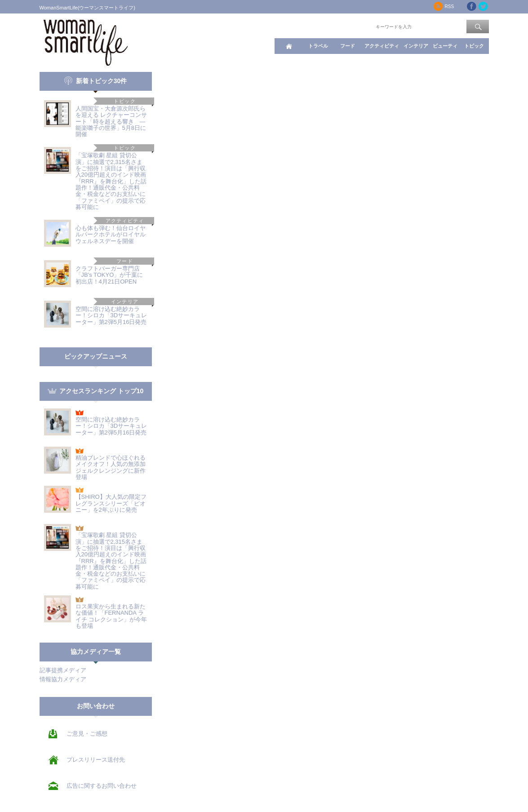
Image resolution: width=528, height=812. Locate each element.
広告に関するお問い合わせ (102, 786)
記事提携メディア (63, 670)
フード (348, 46)
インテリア (416, 46)
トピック (474, 46)
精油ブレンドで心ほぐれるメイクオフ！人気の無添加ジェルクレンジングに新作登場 (111, 467)
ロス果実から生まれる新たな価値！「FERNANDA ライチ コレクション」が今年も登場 (111, 616)
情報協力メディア (63, 679)
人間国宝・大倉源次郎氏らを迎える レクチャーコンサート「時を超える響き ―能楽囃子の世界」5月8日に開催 (111, 121)
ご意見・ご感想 (87, 734)
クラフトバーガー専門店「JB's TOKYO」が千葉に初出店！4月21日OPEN (109, 275)
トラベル (318, 46)
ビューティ (445, 46)
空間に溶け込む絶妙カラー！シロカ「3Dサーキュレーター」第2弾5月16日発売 (111, 315)
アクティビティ (382, 46)
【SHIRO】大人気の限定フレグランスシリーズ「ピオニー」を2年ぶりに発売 (111, 503)
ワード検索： (359, 26)
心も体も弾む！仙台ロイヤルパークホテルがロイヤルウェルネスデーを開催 (111, 235)
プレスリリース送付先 (96, 760)
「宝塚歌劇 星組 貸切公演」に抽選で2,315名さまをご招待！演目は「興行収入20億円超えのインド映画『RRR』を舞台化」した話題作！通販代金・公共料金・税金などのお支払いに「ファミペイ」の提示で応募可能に (111, 181)
